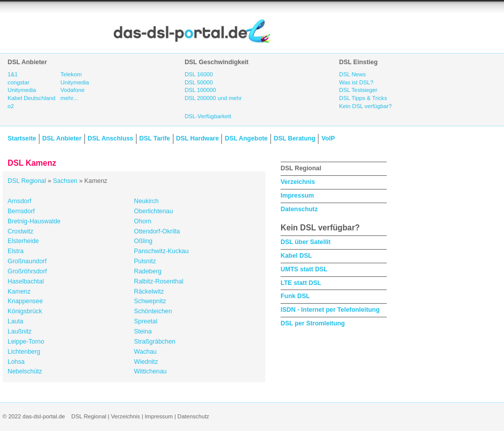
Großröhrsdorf (27, 271)
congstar (18, 82)
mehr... (69, 98)
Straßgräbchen (155, 342)
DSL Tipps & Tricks (363, 98)
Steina (143, 331)
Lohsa (16, 362)
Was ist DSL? (356, 82)
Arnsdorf (19, 201)
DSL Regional (27, 181)
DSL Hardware (197, 138)
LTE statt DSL (301, 283)
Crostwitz (20, 231)
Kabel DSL (296, 256)
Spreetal (146, 321)
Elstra (16, 251)
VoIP (328, 138)
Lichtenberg (24, 352)
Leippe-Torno (26, 342)
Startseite (22, 138)
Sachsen (65, 181)
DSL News (353, 74)
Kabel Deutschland (32, 98)
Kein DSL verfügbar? (365, 106)
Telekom (71, 74)
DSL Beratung (294, 138)
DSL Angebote (246, 138)
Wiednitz (146, 362)
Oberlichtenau (153, 211)
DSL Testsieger (358, 90)
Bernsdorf (21, 211)
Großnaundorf (27, 261)
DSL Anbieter (62, 138)
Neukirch (146, 201)
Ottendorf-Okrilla (157, 231)
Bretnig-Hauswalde (34, 221)
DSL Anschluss (110, 138)
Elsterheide (23, 241)
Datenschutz (299, 209)
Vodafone (73, 90)
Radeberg (148, 271)
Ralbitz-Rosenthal (159, 281)
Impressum (297, 196)
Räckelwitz (149, 292)
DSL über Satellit (306, 242)
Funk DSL (295, 296)
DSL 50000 (199, 82)
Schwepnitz (150, 301)
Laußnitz (20, 331)
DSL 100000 (200, 90)
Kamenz (19, 292)
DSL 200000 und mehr (213, 98)
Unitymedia (22, 90)
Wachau (145, 352)
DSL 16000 (199, 74)
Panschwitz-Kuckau (161, 251)
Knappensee (25, 301)
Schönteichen (153, 311)
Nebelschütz (25, 371)
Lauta (15, 321)
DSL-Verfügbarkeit (208, 116)
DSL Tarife (155, 138)
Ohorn (143, 221)
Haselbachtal (26, 281)
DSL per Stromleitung (313, 323)
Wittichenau (150, 371)
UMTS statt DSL (304, 269)
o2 (11, 106)
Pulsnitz (145, 261)
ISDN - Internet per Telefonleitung (330, 310)
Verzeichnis (298, 182)
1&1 (13, 74)
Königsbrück (25, 311)
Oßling (143, 241)
